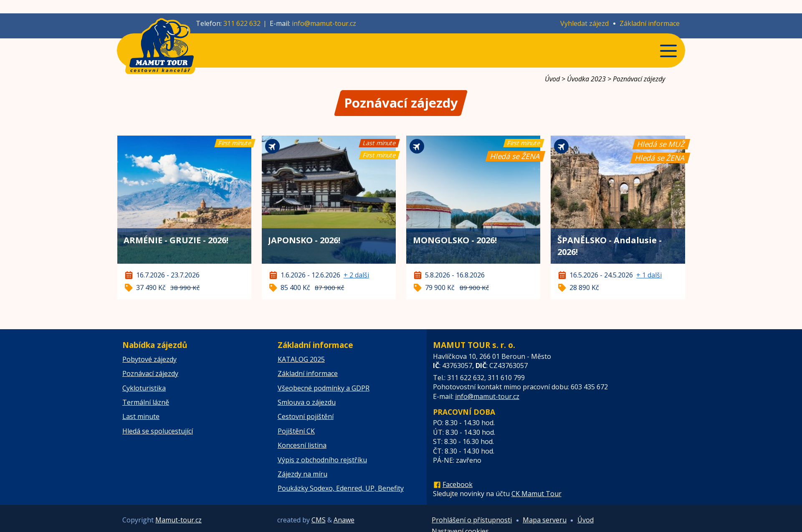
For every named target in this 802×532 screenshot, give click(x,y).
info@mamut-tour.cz (324, 23)
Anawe (344, 520)
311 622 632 (242, 23)
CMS (319, 520)
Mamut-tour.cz (178, 520)
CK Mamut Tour (536, 494)
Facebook (458, 484)
